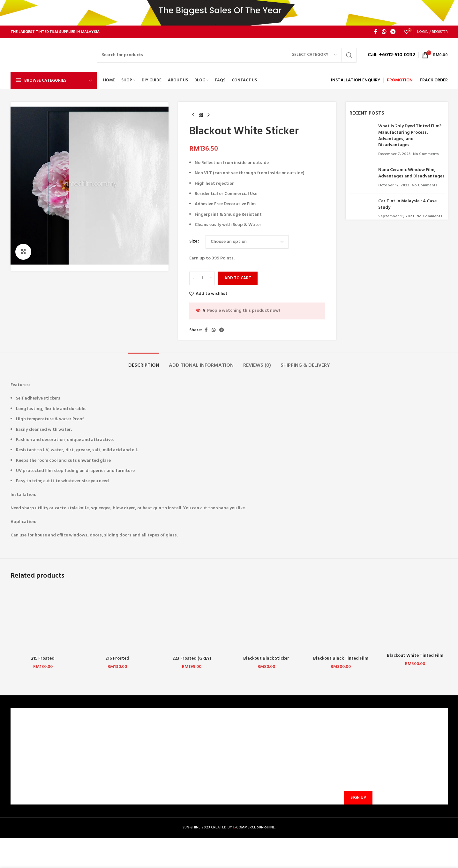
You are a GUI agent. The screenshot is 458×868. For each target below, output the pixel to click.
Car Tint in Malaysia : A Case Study (407, 204)
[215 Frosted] (43, 620)
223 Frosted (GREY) (192, 658)
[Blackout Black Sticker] (266, 620)
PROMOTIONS (138, 776)
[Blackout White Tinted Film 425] (415, 619)
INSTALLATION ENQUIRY (356, 80)
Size (193, 242)
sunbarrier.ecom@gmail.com (279, 762)
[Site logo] (50, 55)
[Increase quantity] (211, 278)
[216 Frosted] (117, 620)
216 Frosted (117, 658)
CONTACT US (138, 733)
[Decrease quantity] (193, 278)
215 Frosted (43, 658)
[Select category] (314, 55)
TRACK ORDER (138, 787)
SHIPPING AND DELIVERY (149, 765)
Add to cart (238, 278)
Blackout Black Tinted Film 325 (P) (341, 662)
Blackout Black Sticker (266, 658)
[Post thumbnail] (361, 140)
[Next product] (208, 115)
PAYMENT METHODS (145, 754)
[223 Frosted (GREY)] (192, 620)
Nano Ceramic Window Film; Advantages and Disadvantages (411, 173)
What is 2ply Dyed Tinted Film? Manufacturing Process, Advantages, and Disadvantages (410, 136)
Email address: (357, 767)
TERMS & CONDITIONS (37, 754)
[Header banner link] (229, 13)
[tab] (144, 362)
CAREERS (23, 743)
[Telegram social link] (393, 32)
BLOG (20, 776)
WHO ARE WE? (29, 733)
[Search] (227, 55)
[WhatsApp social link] (384, 32)
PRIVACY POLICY (31, 765)
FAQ (128, 743)
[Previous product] (193, 115)
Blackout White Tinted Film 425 (415, 659)
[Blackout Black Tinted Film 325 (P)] (341, 620)
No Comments (426, 154)
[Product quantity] (202, 278)
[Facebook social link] (376, 32)
